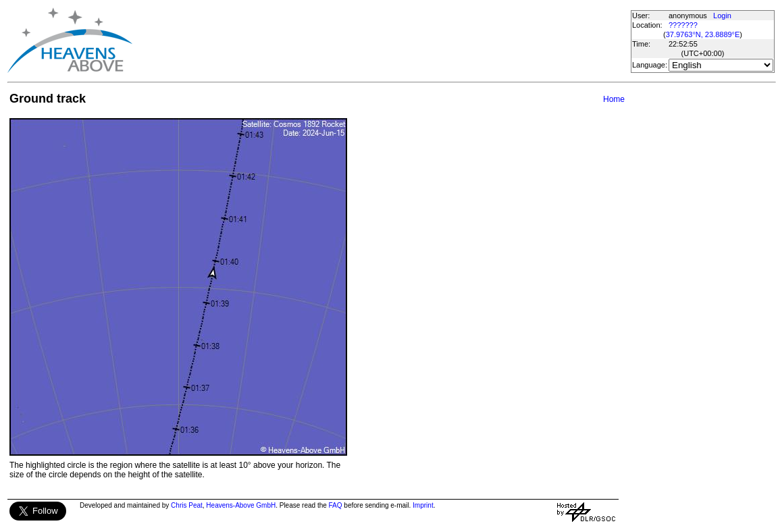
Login (722, 16)
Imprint (423, 505)
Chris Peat (187, 505)
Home (614, 99)
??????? (683, 25)
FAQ (336, 505)
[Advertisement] (381, 41)
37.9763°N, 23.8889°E (703, 34)
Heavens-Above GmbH (241, 505)
